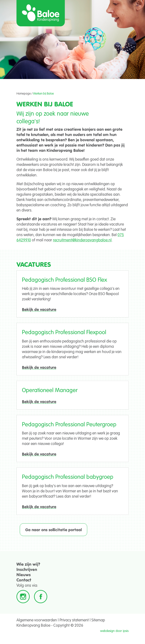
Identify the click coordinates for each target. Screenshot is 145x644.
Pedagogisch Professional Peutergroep (69, 424)
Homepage (24, 93)
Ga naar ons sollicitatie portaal (53, 530)
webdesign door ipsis (114, 631)
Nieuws (24, 575)
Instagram (23, 597)
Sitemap (98, 620)
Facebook (41, 597)
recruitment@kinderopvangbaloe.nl (82, 240)
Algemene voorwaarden (37, 620)
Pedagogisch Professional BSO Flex (64, 279)
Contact (24, 580)
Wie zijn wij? (28, 564)
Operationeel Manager (50, 390)
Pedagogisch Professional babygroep (68, 476)
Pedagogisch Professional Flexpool (64, 332)
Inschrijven (27, 569)
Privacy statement (74, 620)
